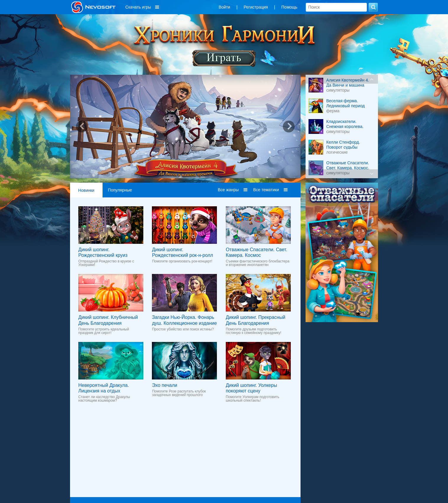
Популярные (120, 190)
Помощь (289, 7)
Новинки (86, 190)
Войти (224, 7)
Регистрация (256, 7)
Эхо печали (164, 385)
